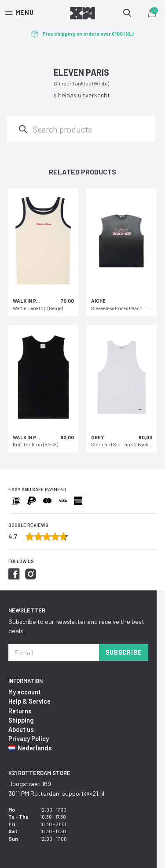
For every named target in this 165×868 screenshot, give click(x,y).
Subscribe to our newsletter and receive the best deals (76, 626)
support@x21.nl (83, 793)
